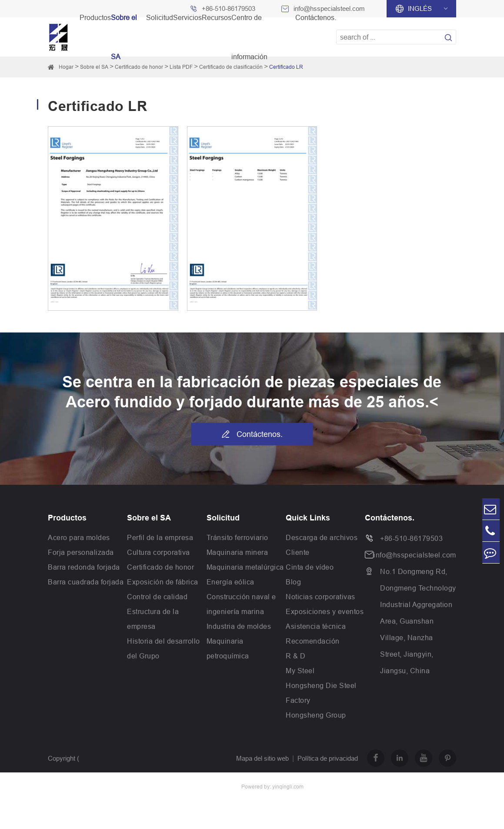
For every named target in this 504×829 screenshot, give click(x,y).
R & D (296, 656)
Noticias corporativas (320, 597)
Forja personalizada (81, 552)
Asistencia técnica (316, 626)
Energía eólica (230, 582)
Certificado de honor (160, 567)
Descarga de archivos (322, 537)
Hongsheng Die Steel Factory (321, 693)
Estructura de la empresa (153, 619)
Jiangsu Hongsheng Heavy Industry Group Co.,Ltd (120, 787)
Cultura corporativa (159, 552)
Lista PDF (181, 67)
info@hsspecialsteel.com (415, 555)
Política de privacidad (328, 758)
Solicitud (223, 518)
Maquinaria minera (237, 552)
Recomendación (313, 641)
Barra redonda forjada (84, 567)
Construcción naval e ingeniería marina (241, 604)
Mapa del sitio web (262, 758)
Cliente (298, 552)
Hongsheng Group (316, 715)
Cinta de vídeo (310, 567)
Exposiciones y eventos (325, 611)
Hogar (66, 67)
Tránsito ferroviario (237, 537)
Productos (67, 518)
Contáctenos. (252, 434)
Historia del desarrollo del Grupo (164, 648)
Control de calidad (157, 597)
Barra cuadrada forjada (86, 582)
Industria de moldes (239, 626)
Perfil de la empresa (160, 537)
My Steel (300, 671)
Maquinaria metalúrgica (245, 567)
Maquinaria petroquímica (228, 648)
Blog (293, 582)
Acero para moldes (79, 537)
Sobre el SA (94, 67)
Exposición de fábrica (163, 582)
